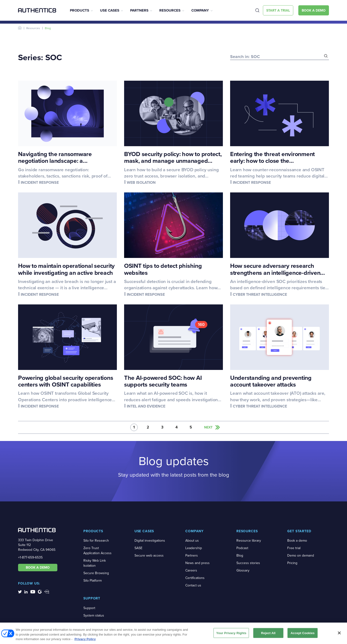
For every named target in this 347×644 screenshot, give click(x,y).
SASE (138, 548)
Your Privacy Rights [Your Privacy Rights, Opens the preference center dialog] (231, 634)
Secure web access (149, 555)
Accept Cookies (303, 634)
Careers (191, 570)
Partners (139, 10)
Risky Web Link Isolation (95, 563)
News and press (197, 563)
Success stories (248, 563)
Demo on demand (301, 555)
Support (89, 608)
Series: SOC (40, 57)
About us (192, 541)
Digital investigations (150, 541)
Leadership (194, 548)
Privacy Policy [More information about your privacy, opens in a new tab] (85, 641)
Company (200, 10)
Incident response (40, 182)
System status (94, 615)
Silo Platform (93, 581)
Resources (170, 10)
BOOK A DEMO (38, 567)
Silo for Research (96, 541)
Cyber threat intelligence (260, 294)
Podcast (242, 548)
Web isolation (141, 182)
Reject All (268, 634)
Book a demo (297, 541)
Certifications (195, 578)
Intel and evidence (146, 406)
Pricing (292, 563)
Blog (240, 555)
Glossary (243, 570)
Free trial (294, 548)
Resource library (249, 541)
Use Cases (110, 10)
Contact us (193, 585)
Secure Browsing (96, 573)
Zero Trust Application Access (97, 551)
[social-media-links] (20, 591)
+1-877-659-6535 (30, 557)
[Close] (339, 634)
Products (80, 10)
